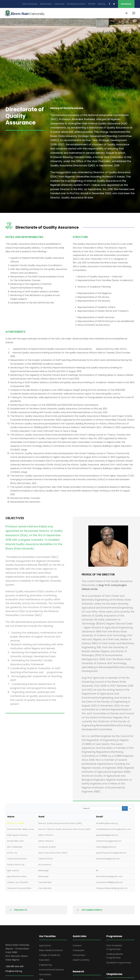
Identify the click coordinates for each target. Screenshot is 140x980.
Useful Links (60, 4)
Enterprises (79, 956)
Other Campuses (30, 4)
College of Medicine (50, 956)
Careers (77, 946)
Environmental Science (51, 970)
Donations (126, 4)
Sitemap (102, 4)
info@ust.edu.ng (14, 972)
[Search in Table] (102, 809)
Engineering (45, 966)
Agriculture (45, 946)
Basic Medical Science (51, 951)
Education (44, 961)
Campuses (78, 951)
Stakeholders (46, 4)
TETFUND (92, 4)
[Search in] (130, 809)
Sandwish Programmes (119, 963)
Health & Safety (81, 961)
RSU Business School (76, 4)
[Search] (125, 809)
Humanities (45, 975)
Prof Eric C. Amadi (16, 824)
